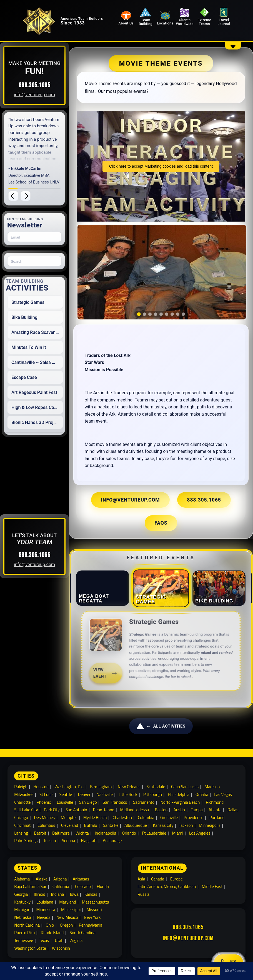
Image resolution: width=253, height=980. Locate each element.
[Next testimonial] (37, 196)
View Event (110, 657)
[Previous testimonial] (25, 196)
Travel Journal (225, 18)
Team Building (160, 18)
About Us (143, 24)
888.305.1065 (46, 85)
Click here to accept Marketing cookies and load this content (164, 166)
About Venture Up (81, 943)
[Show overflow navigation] (233, 46)
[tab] (142, 297)
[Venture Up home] (49, 27)
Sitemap (154, 951)
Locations (176, 24)
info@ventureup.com (46, 95)
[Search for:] (46, 261)
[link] (164, 643)
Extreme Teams (208, 18)
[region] (164, 264)
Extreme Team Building (193, 943)
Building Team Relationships (35, 943)
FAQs (195, 513)
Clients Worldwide (192, 18)
